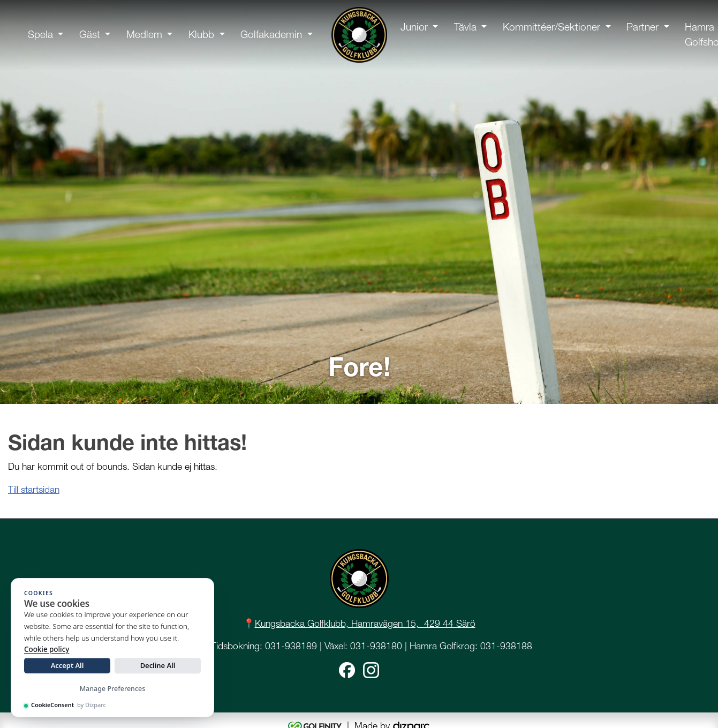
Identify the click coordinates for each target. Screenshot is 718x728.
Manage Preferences (113, 689)
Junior (414, 27)
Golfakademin (271, 35)
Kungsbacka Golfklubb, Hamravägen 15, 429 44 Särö (365, 623)
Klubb (201, 35)
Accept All (67, 665)
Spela (40, 35)
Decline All (158, 665)
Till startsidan (34, 489)
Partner (643, 27)
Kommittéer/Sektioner (551, 27)
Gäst (90, 35)
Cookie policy (47, 649)
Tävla (465, 27)
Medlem (144, 35)
